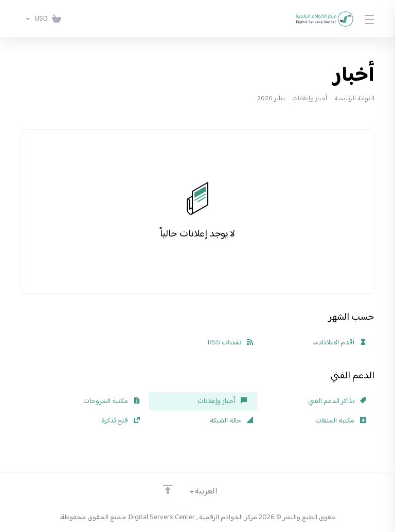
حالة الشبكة (231, 421)
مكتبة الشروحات (112, 401)
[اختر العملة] (34, 19)
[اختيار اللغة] (210, 492)
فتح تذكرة (121, 421)
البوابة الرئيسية (354, 99)
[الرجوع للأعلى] (168, 489)
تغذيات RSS (230, 343)
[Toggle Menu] (370, 19)
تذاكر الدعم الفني (337, 401)
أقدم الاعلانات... (339, 343)
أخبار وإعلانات (310, 99)
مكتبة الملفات (341, 421)
